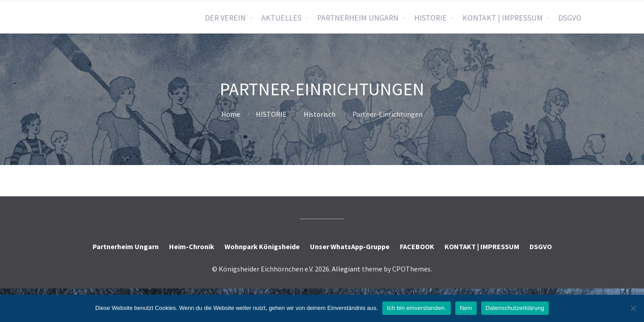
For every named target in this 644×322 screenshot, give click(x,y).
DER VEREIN (225, 18)
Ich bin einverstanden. (417, 308)
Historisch (320, 114)
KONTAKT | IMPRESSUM (502, 18)
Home (231, 114)
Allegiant (346, 269)
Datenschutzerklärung (515, 308)
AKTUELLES (281, 18)
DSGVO (570, 18)
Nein (466, 308)
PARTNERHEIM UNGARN (358, 18)
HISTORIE (430, 18)
